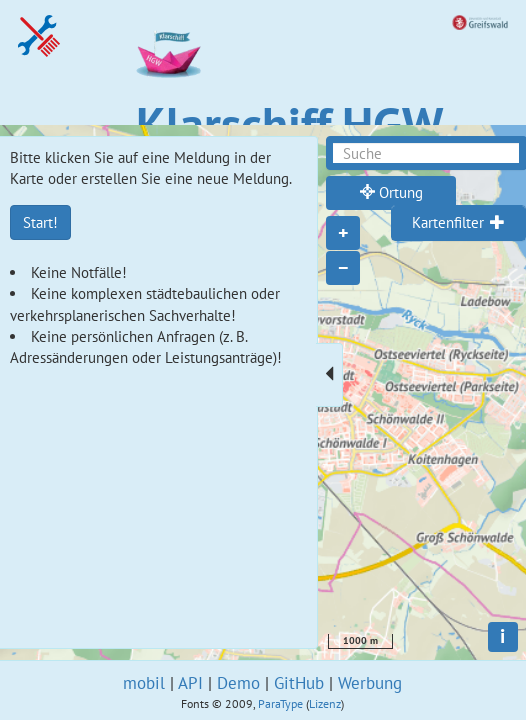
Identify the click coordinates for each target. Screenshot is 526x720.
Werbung (370, 683)
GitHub (299, 683)
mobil (144, 683)
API (190, 683)
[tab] (458, 223)
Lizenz (325, 703)
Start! (40, 222)
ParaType (280, 703)
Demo (238, 683)
